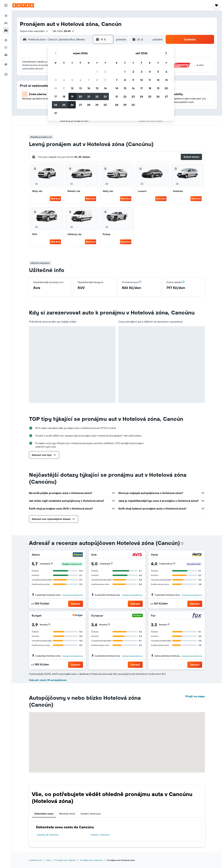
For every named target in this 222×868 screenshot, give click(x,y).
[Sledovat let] (6, 47)
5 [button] (72, 80)
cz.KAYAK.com (35, 860)
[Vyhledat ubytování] (6, 23)
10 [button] (56, 88)
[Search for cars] (6, 30)
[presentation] (182, 543)
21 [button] (89, 96)
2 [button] (105, 72)
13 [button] (80, 88)
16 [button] (105, 88)
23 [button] (105, 96)
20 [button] (80, 96)
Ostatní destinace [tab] (91, 814)
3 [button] (56, 80)
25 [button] (64, 105)
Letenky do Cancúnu (48, 835)
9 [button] (105, 80)
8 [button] (97, 80)
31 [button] (56, 113)
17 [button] (56, 96)
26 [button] (72, 105)
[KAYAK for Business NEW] (6, 55)
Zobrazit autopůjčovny (73, 595)
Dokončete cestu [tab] (44, 814)
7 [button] (89, 80)
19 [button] (72, 96)
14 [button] (89, 88)
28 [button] (89, 105)
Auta (48, 860)
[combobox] (34, 31)
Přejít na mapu (195, 696)
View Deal (55, 199)
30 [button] (105, 105)
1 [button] (97, 72)
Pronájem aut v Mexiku (65, 860)
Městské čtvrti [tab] (67, 814)
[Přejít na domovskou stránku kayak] (23, 5)
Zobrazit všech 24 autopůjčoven (48, 680)
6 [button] (80, 80)
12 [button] (72, 88)
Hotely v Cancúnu (100, 835)
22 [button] (97, 96)
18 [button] (64, 96)
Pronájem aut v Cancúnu (92, 860)
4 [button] (64, 80)
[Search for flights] (6, 16)
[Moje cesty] (6, 65)
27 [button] (80, 105)
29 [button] (97, 105)
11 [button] (64, 88)
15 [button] (97, 88)
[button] (6, 5)
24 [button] (56, 105)
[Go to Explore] (6, 40)
